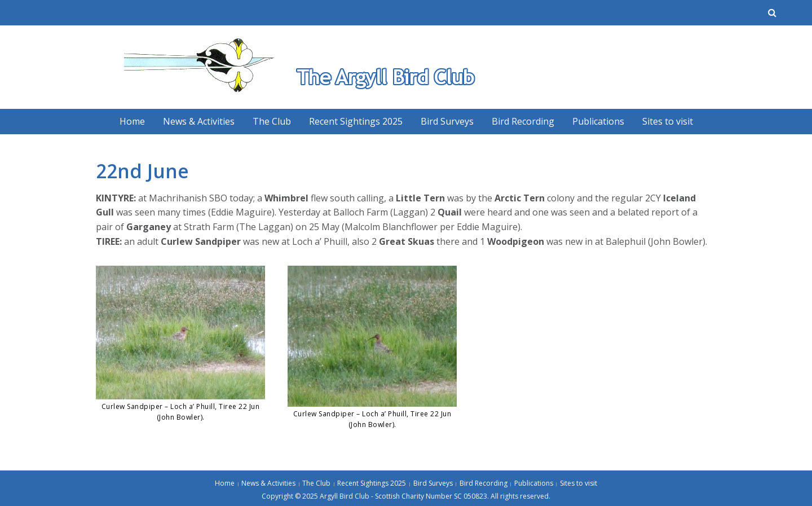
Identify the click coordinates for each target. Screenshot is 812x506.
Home (132, 121)
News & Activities (199, 121)
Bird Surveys (447, 121)
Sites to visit (668, 121)
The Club (272, 121)
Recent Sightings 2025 (356, 121)
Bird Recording (523, 121)
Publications (598, 121)
